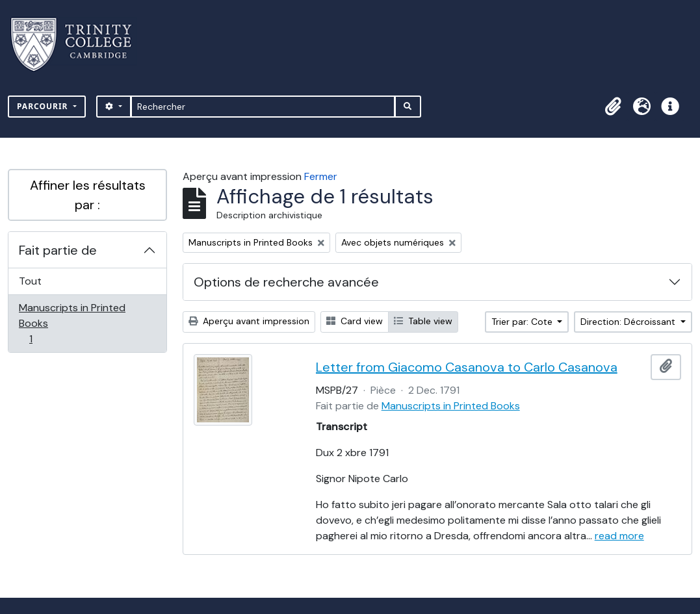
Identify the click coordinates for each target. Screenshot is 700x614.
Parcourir (44, 106)
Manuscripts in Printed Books (72, 323)
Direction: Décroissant (629, 322)
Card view (355, 321)
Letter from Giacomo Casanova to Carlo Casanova (467, 367)
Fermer (321, 176)
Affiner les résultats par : (88, 195)
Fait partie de (58, 250)
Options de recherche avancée (286, 282)
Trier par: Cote (523, 322)
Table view (423, 321)
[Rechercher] (263, 107)
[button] (613, 107)
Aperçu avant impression (249, 321)
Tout (30, 281)
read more (619, 536)
